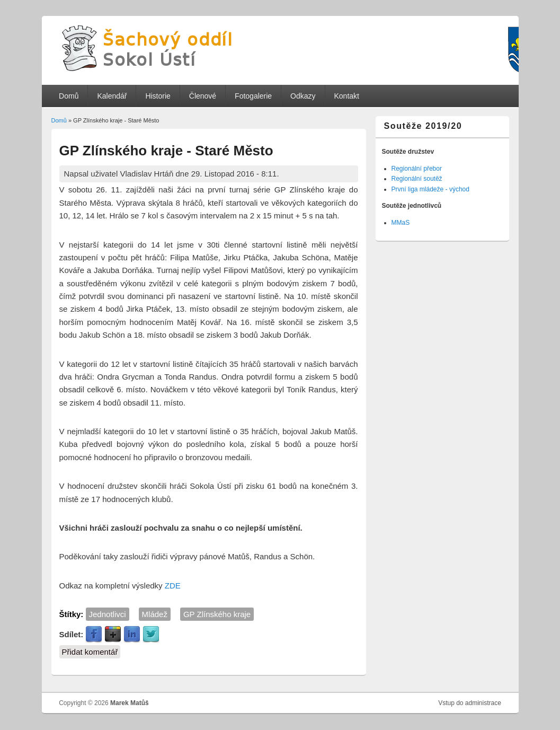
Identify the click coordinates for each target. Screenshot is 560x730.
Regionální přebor (417, 169)
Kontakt (346, 96)
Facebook (94, 635)
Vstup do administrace (470, 703)
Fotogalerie (253, 96)
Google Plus (113, 635)
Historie (158, 96)
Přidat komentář (90, 652)
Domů (69, 96)
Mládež (155, 614)
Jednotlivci (108, 614)
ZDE (173, 586)
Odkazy (303, 96)
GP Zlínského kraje (217, 614)
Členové (203, 96)
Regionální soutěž (417, 179)
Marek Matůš (130, 703)
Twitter (151, 635)
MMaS (401, 223)
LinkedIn (132, 635)
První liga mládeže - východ (430, 189)
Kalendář (112, 96)
